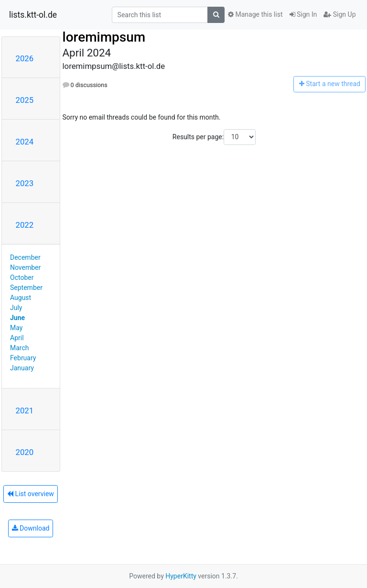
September (26, 288)
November (25, 267)
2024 (25, 142)
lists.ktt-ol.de (33, 15)
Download (31, 528)
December (25, 257)
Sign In (303, 14)
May (16, 328)
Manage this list (255, 14)
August (21, 298)
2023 (25, 183)
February (23, 358)
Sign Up (340, 14)
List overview (31, 494)
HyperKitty (181, 576)
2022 (25, 225)
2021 (25, 410)
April (17, 338)
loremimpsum (104, 37)
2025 (25, 100)
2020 (25, 452)
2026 (25, 58)
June (17, 318)
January (22, 368)
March (20, 348)
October (22, 277)
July (16, 308)
